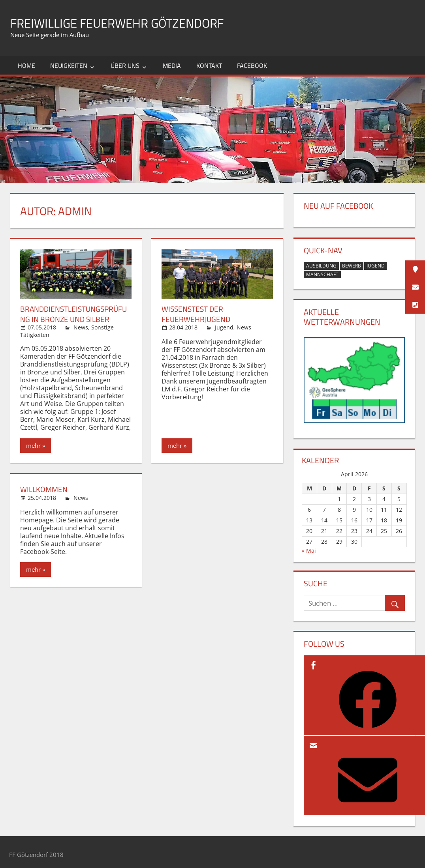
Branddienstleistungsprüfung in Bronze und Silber (74, 314)
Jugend (224, 327)
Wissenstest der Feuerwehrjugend (197, 314)
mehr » (36, 445)
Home (26, 65)
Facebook (252, 65)
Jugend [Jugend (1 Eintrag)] (376, 266)
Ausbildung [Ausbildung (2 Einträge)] (321, 266)
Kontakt (209, 65)
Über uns (125, 65)
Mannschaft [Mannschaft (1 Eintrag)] (322, 274)
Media (172, 65)
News (81, 327)
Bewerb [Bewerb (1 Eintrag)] (352, 266)
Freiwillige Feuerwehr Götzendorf (134, 22)
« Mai (309, 551)
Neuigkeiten (69, 65)
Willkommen (45, 489)
